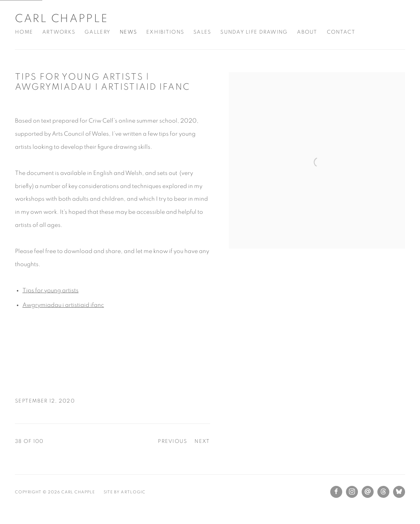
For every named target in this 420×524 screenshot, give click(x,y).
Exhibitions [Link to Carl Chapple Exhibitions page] (165, 32)
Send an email (368, 492)
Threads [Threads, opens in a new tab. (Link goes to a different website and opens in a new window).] (383, 492)
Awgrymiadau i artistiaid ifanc (63, 305)
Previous (172, 441)
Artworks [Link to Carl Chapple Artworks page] (59, 32)
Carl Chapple (61, 19)
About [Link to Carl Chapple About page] (307, 32)
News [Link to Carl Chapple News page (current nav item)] (128, 32)
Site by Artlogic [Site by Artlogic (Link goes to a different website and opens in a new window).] (124, 492)
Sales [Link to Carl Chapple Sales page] (202, 32)
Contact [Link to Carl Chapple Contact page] (341, 32)
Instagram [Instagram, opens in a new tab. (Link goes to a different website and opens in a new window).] (352, 492)
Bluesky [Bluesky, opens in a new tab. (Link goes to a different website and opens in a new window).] (399, 492)
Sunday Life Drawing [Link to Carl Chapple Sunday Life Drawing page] (254, 32)
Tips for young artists (50, 290)
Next (202, 441)
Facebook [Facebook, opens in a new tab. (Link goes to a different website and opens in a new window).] (336, 492)
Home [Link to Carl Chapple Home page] (24, 32)
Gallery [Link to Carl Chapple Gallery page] (97, 32)
